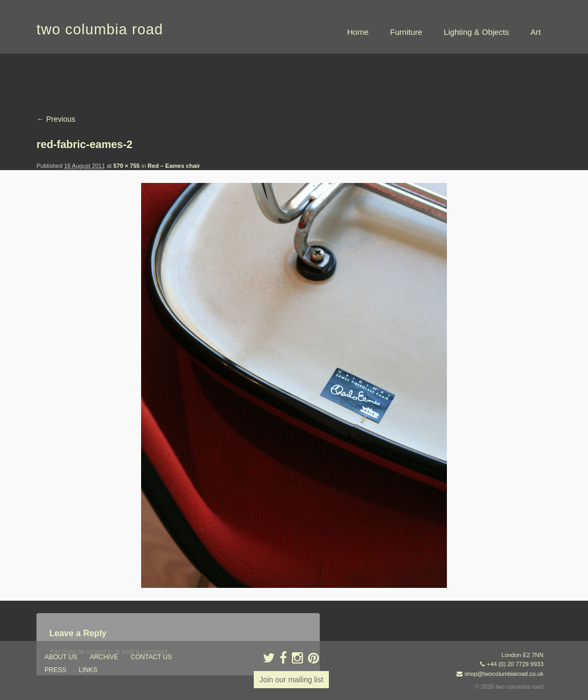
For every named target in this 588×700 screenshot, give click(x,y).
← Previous (56, 119)
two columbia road (100, 30)
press (56, 670)
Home (358, 32)
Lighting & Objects (476, 32)
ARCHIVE (104, 657)
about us (61, 657)
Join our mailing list (291, 680)
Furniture (406, 32)
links (88, 670)
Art (536, 32)
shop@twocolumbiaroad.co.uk (504, 674)
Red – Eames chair (174, 166)
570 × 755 (126, 166)
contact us (152, 657)
